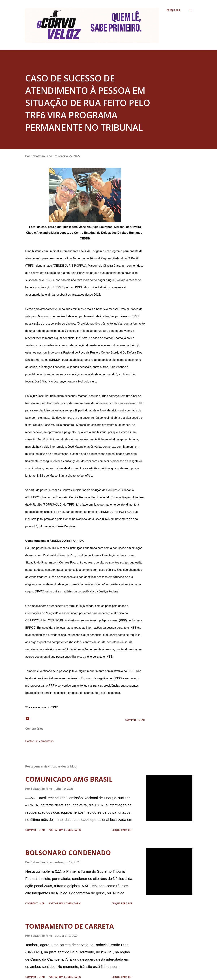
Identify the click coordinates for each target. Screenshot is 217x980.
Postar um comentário (39, 741)
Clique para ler (122, 830)
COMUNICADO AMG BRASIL (69, 779)
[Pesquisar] (173, 10)
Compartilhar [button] (135, 720)
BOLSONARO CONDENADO (68, 853)
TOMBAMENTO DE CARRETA (70, 926)
